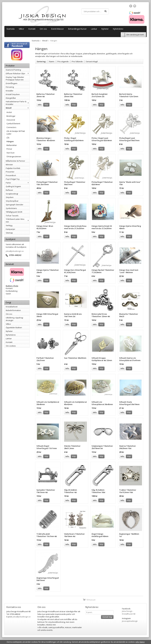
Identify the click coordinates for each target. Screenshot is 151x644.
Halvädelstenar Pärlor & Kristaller (18, 103)
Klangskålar (11, 98)
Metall (18, 108)
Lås (8, 138)
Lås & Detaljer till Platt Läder (16, 132)
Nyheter (105, 29)
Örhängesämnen (14, 156)
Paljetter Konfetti (13, 168)
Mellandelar (12, 145)
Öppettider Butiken (14, 327)
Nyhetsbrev (118, 29)
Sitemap (9, 233)
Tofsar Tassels (12, 216)
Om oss (43, 29)
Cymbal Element (13, 123)
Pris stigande (63, 61)
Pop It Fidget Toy (13, 179)
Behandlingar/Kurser (77, 29)
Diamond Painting (13, 70)
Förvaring (10, 87)
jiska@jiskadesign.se (15, 251)
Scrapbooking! (12, 194)
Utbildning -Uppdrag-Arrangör (15, 319)
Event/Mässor (57, 29)
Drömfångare (12, 83)
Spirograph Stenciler (15, 205)
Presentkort (11, 175)
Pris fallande (77, 61)
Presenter (10, 172)
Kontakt (32, 29)
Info (40, 105)
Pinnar (9, 149)
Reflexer (9, 190)
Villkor (21, 29)
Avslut (9, 112)
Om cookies (11, 346)
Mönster (9, 165)
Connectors (11, 127)
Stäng (142, 642)
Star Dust (10, 153)
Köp (46, 105)
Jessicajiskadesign (130, 621)
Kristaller (10, 91)
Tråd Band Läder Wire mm (18, 220)
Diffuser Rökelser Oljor (18, 73)
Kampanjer (10, 229)
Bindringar (11, 116)
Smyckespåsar (12, 201)
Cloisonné (11, 120)
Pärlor (18, 183)
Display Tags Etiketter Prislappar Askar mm (15, 78)
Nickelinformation (13, 310)
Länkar (94, 29)
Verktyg (9, 225)
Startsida (10, 29)
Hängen (10, 141)
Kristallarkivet (12, 307)
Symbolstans (11, 208)
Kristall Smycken (13, 94)
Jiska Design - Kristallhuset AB (129, 612)
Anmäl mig (107, 617)
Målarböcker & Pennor (15, 161)
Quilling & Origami (13, 186)
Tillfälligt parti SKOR (14, 212)
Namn (52, 61)
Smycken (10, 197)
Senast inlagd (92, 61)
